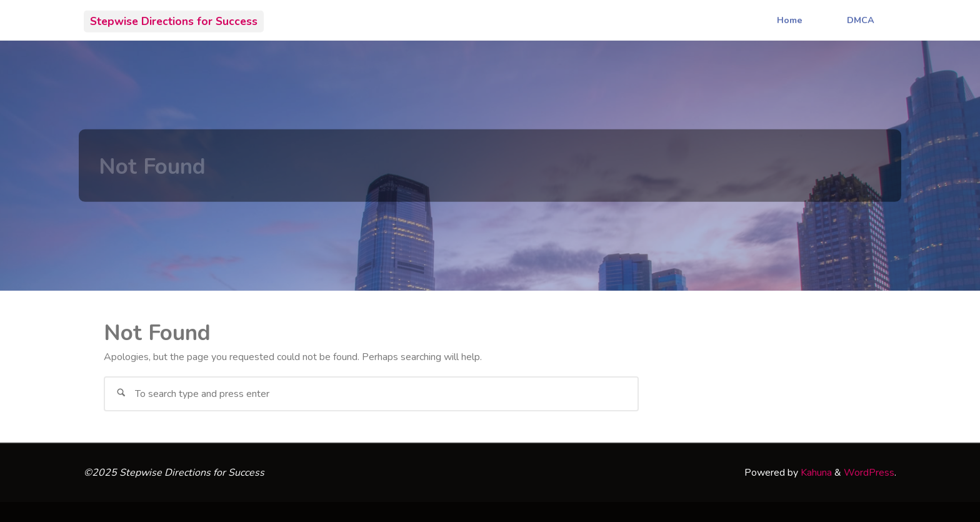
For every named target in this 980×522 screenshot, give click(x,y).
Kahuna (815, 473)
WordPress (869, 473)
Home (790, 20)
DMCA (861, 20)
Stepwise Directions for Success (174, 21)
